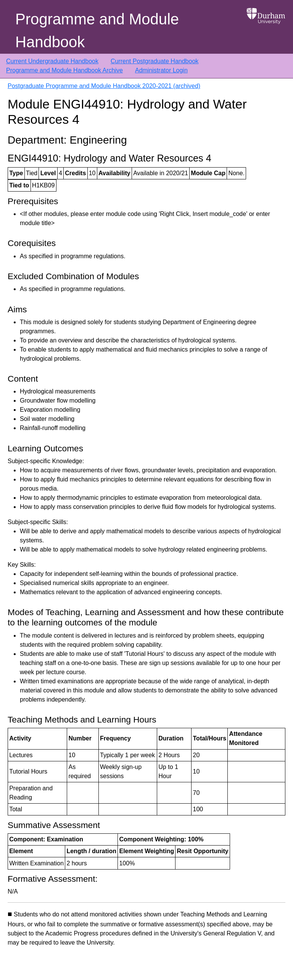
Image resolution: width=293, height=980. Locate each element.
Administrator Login (161, 70)
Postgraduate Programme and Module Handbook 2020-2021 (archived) (104, 86)
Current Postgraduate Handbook (155, 61)
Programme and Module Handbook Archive (64, 70)
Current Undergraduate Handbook (52, 61)
